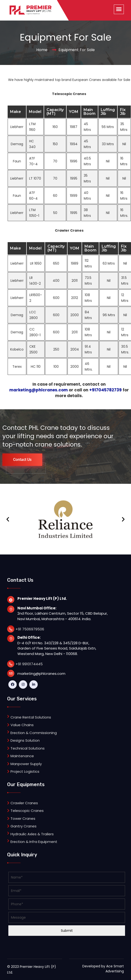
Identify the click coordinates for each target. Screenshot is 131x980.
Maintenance (21, 756)
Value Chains (20, 725)
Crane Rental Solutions (31, 717)
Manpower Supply (24, 764)
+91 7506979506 (30, 629)
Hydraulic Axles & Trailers (32, 834)
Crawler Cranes (23, 803)
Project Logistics (23, 771)
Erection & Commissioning (34, 733)
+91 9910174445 (29, 664)
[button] (8, 519)
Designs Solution (23, 740)
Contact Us (22, 460)
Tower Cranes (21, 818)
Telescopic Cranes (25, 811)
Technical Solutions (26, 748)
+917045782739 (105, 390)
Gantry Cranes (22, 826)
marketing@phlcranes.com (39, 390)
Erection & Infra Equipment (34, 842)
